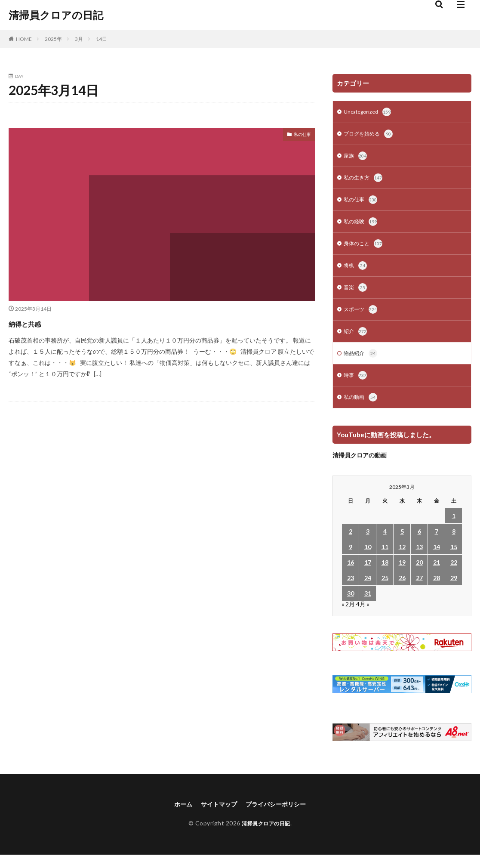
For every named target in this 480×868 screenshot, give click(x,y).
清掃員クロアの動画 (360, 467)
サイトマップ (216, 817)
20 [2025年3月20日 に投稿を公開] (419, 574)
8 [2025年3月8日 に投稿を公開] (454, 543)
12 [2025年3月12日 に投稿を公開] (402, 559)
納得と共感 (35, 323)
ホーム (176, 817)
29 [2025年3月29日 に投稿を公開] (454, 590)
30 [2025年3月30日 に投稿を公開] (351, 605)
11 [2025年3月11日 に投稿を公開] (385, 559)
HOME (24, 39)
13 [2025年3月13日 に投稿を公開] (419, 559)
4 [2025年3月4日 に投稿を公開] (385, 543)
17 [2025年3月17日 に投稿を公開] (368, 574)
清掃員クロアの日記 (56, 15)
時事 (356, 386)
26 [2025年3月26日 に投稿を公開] (402, 590)
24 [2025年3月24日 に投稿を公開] (368, 590)
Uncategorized (370, 113)
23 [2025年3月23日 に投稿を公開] (351, 590)
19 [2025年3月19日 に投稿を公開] (402, 574)
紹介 (356, 341)
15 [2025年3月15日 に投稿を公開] (454, 559)
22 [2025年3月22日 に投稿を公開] (454, 574)
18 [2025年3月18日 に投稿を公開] (385, 574)
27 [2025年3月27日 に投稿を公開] (419, 590)
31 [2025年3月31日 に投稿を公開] (368, 605)
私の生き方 (365, 181)
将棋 (356, 272)
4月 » (363, 616)
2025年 (53, 39)
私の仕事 (299, 136)
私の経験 (362, 227)
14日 (102, 39)
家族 (356, 158)
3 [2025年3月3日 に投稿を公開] (368, 543)
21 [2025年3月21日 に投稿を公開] (437, 574)
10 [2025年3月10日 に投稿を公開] (368, 559)
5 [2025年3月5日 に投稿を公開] (402, 543)
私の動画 (362, 409)
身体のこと (365, 250)
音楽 (356, 295)
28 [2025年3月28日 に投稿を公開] (437, 590)
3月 (79, 39)
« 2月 (348, 616)
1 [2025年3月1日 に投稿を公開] (454, 528)
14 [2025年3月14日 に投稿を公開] (437, 559)
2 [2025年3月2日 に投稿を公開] (351, 543)
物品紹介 (362, 364)
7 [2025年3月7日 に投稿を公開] (437, 543)
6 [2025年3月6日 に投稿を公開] (419, 543)
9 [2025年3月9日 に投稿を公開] (351, 559)
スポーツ (362, 318)
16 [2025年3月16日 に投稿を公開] (351, 574)
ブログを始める (371, 136)
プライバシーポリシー (280, 817)
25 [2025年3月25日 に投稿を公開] (385, 590)
